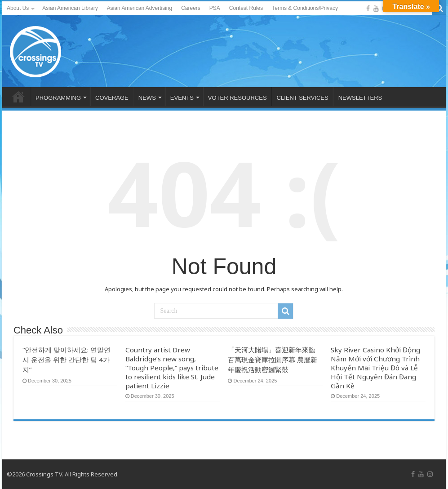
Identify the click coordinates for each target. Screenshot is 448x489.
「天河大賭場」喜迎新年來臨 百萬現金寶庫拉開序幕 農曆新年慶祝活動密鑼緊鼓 (273, 360)
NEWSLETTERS (360, 98)
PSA (215, 8)
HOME (18, 97)
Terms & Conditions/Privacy (305, 8)
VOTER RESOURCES (237, 98)
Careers (191, 8)
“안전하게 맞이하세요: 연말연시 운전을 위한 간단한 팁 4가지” (67, 360)
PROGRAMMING (58, 98)
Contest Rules (246, 8)
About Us (18, 8)
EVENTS (182, 98)
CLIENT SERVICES (303, 98)
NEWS (147, 98)
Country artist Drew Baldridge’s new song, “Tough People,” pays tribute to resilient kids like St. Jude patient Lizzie (172, 368)
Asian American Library (70, 8)
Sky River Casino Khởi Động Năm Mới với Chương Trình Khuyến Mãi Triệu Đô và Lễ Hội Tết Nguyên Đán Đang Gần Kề (375, 368)
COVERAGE (112, 98)
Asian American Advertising (140, 8)
